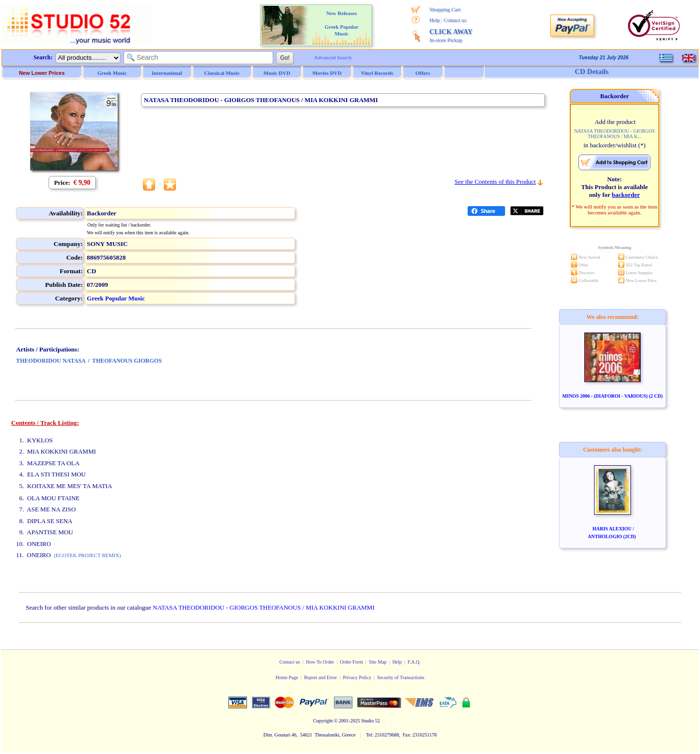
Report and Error (320, 677)
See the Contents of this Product (495, 182)
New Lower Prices (42, 73)
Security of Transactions (401, 677)
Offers (423, 73)
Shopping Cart (445, 9)
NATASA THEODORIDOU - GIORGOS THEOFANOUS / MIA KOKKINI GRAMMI (263, 607)
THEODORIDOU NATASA (51, 361)
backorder (626, 195)
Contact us (455, 20)
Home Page (287, 677)
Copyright (323, 721)
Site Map (378, 662)
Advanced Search (333, 57)
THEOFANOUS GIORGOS (127, 361)
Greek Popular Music (116, 298)
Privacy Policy (357, 677)
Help (434, 20)
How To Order (320, 662)
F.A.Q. (414, 662)
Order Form (351, 662)
